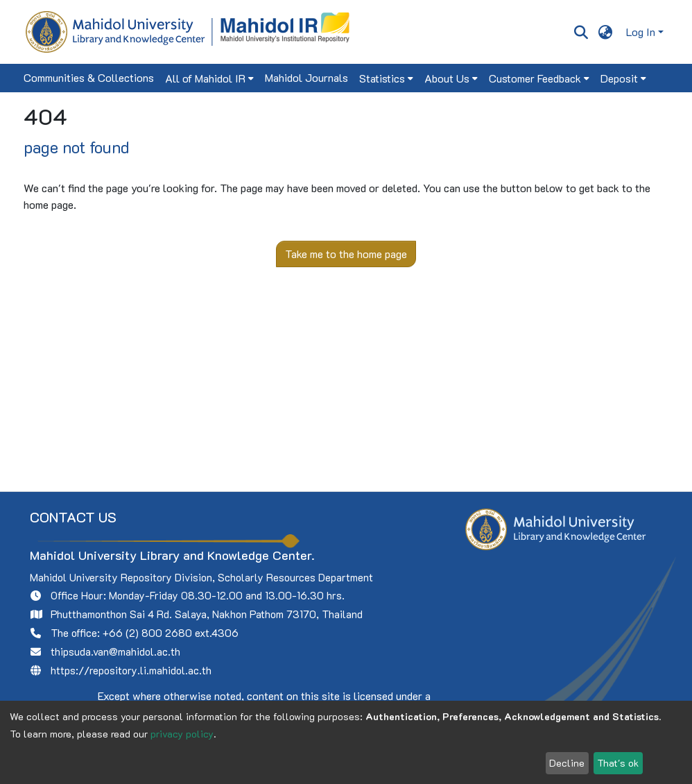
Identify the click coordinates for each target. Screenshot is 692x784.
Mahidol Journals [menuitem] (306, 77)
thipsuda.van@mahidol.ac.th (115, 651)
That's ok (618, 763)
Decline (567, 763)
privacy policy (182, 734)
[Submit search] (581, 32)
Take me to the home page (346, 254)
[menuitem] (606, 32)
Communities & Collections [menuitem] (89, 77)
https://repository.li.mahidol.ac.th (131, 670)
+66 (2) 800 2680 (147, 633)
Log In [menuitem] (641, 32)
